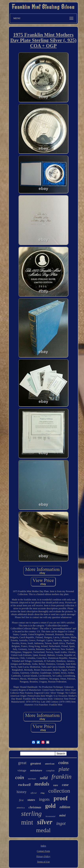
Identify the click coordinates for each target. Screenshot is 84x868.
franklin (61, 776)
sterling (31, 814)
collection (59, 791)
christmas (35, 807)
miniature (36, 770)
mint (27, 822)
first (21, 800)
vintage (22, 770)
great (22, 763)
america (21, 807)
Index (43, 846)
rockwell (24, 785)
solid (44, 778)
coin (20, 777)
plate (64, 769)
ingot (61, 823)
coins (63, 763)
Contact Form (43, 851)
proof (61, 798)
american (50, 764)
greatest (36, 763)
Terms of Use (43, 862)
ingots (44, 799)
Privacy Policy (43, 856)
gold (50, 806)
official (33, 793)
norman (32, 779)
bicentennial (50, 816)
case (65, 785)
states (31, 800)
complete (50, 771)
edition (65, 807)
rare (56, 785)
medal (43, 830)
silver (45, 822)
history (21, 792)
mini (63, 815)
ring (43, 793)
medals (42, 784)
